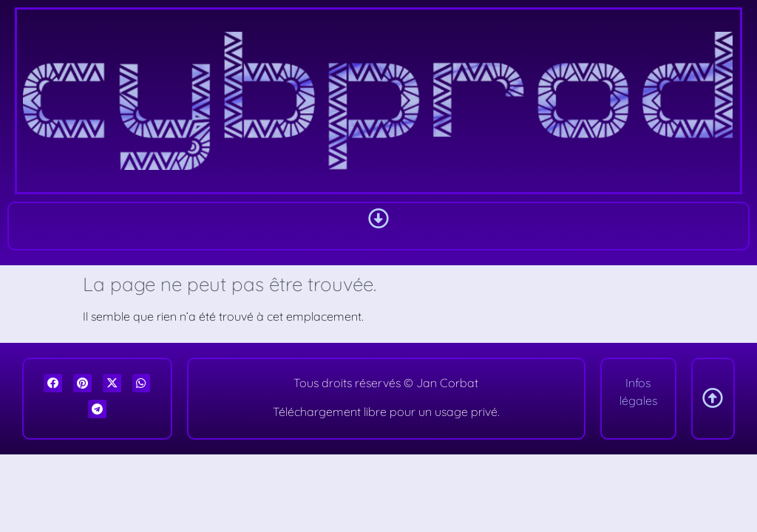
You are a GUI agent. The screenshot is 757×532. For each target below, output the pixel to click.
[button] (378, 219)
